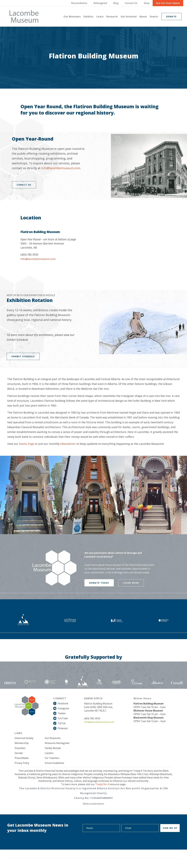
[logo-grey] (24, 16)
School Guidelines (54, 763)
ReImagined (100, 3)
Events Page (27, 444)
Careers (49, 753)
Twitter (62, 713)
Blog (116, 3)
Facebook (63, 703)
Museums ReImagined (57, 743)
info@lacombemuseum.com (61, 168)
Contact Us (131, 3)
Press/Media (21, 758)
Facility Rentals (53, 748)
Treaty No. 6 (102, 784)
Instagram (63, 708)
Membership (22, 743)
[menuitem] (72, 16)
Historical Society (24, 738)
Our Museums (53, 738)
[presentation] (158, 840)
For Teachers (52, 758)
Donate (19, 753)
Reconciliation (79, 3)
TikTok (62, 723)
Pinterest (63, 728)
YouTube (63, 718)
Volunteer (20, 748)
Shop (147, 3)
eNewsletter (68, 444)
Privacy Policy (22, 763)
